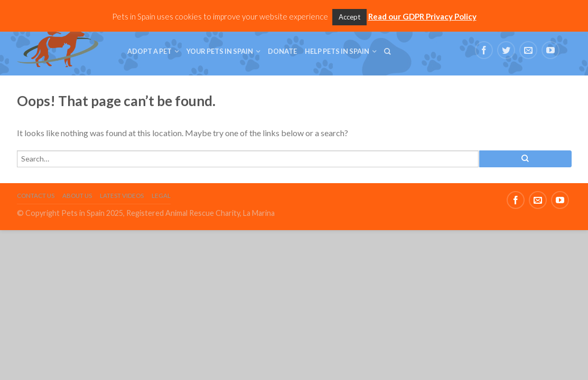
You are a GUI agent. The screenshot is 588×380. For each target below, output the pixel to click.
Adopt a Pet (150, 51)
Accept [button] (349, 17)
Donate (282, 51)
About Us (77, 196)
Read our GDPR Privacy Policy (422, 16)
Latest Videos (122, 196)
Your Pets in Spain (220, 51)
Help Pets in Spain (337, 51)
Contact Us (36, 196)
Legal (161, 196)
